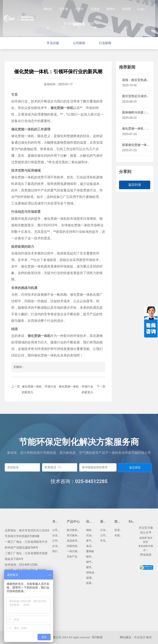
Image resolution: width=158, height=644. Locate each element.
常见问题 (50, 43)
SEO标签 (97, 637)
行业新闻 (108, 43)
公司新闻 (79, 43)
